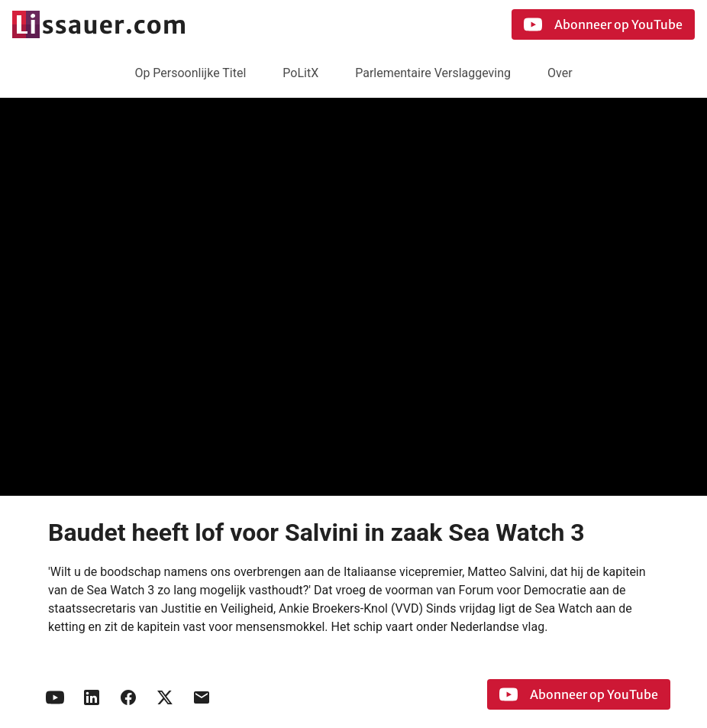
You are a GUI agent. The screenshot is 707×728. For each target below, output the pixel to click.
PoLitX (300, 73)
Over (560, 73)
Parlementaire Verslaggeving (433, 73)
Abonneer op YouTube (603, 24)
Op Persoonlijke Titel (190, 73)
